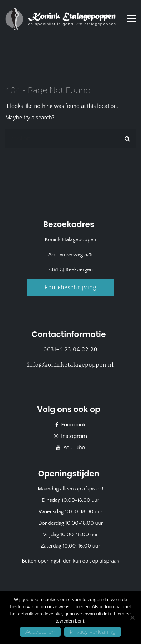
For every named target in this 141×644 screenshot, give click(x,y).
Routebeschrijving (71, 287)
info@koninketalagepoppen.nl (70, 365)
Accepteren (40, 632)
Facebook (73, 425)
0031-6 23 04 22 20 (71, 350)
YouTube (74, 448)
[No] (132, 618)
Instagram (74, 436)
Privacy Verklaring (93, 632)
